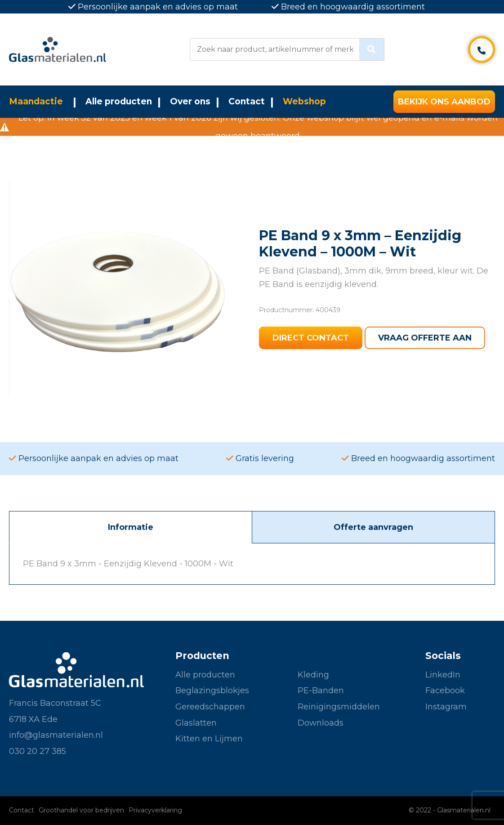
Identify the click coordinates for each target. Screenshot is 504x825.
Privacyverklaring (155, 810)
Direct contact (311, 338)
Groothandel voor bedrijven (81, 810)
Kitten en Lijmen (209, 739)
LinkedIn (443, 675)
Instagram (446, 707)
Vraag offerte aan (425, 338)
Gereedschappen (210, 707)
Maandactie (36, 101)
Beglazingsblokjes (212, 690)
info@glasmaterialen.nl (56, 735)
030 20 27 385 (38, 751)
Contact (247, 101)
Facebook (445, 690)
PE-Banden (321, 690)
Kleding (313, 675)
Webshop (304, 101)
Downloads (321, 723)
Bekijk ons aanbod (444, 102)
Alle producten (119, 101)
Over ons (190, 101)
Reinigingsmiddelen (339, 707)
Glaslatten (196, 723)
